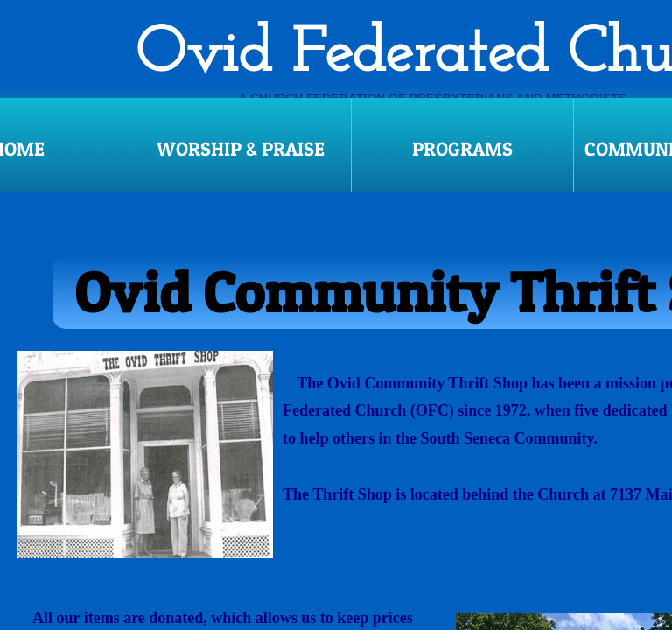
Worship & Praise (241, 149)
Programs (462, 149)
